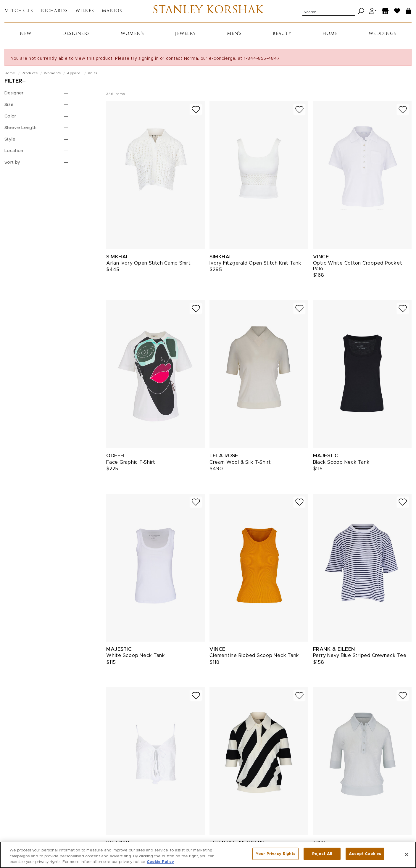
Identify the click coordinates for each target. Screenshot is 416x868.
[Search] (361, 12)
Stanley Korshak (208, 12)
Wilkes (85, 12)
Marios (112, 12)
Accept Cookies (365, 855)
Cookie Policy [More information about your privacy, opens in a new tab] (160, 862)
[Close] (407, 855)
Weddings (382, 35)
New (26, 35)
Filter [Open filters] (13, 83)
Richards (54, 12)
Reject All (322, 855)
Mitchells (19, 12)
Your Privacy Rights (275, 855)
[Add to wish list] (196, 111)
